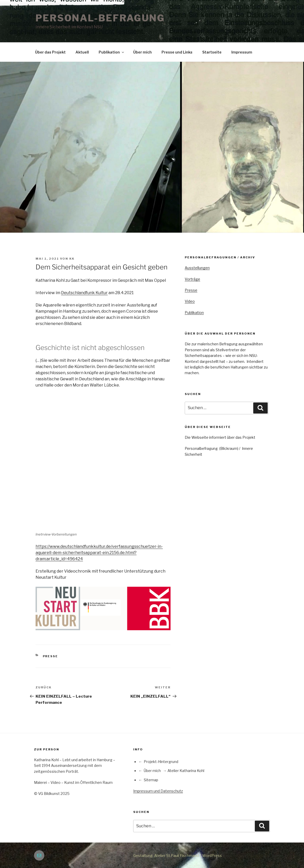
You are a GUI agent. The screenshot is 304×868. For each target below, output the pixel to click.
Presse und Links (177, 52)
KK (72, 259)
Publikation (112, 52)
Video (190, 301)
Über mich (142, 52)
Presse (50, 656)
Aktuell (82, 52)
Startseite (212, 52)
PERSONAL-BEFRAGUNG (100, 18)
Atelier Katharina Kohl (186, 771)
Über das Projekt (50, 52)
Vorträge (192, 279)
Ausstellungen (197, 268)
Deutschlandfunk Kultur (84, 293)
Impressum (242, 52)
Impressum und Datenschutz (158, 791)
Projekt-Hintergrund (161, 762)
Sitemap (151, 780)
